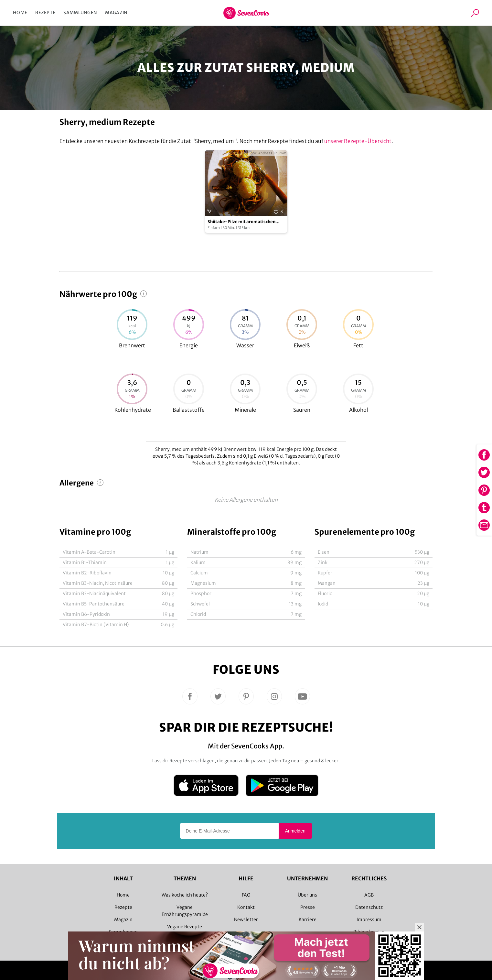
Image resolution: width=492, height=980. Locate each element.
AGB (369, 895)
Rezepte (45, 13)
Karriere (308, 920)
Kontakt (246, 907)
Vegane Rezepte (185, 927)
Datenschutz (369, 907)
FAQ (246, 895)
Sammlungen (80, 13)
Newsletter (246, 920)
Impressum (369, 920)
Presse (308, 907)
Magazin (116, 13)
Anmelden (295, 831)
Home (20, 13)
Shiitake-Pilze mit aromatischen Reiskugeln (241, 222)
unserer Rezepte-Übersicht (358, 141)
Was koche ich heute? (185, 895)
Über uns (307, 895)
